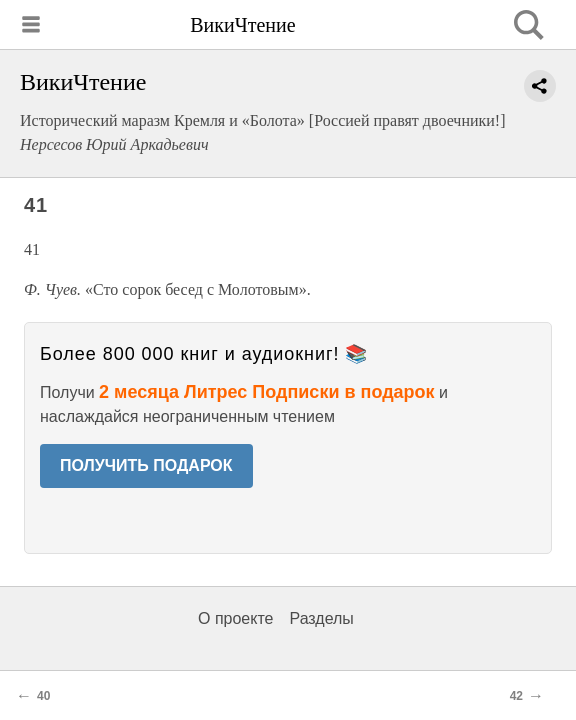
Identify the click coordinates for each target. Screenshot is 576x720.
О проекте (235, 618)
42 (516, 696)
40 (43, 696)
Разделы (321, 618)
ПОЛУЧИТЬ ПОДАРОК (146, 465)
